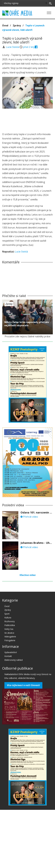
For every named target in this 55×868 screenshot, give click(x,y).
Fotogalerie (10, 640)
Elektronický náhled (13, 660)
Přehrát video (29, 517)
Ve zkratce (9, 633)
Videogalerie (10, 637)
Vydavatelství (11, 652)
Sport (7, 614)
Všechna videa (28, 575)
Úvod (5, 25)
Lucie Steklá (13, 47)
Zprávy (17, 25)
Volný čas (9, 629)
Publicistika (10, 625)
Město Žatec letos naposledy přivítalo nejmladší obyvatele (27, 324)
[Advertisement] (28, 120)
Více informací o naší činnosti (23, 685)
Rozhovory (10, 621)
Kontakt (8, 656)
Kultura (8, 618)
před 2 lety (29, 47)
